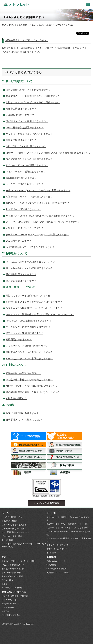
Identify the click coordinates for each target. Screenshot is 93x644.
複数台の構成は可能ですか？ (21, 109)
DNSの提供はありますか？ (20, 115)
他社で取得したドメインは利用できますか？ (29, 197)
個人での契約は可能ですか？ (21, 281)
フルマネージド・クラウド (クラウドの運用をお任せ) (68, 533)
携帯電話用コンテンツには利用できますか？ (29, 159)
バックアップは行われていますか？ (25, 184)
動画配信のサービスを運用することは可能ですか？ (33, 96)
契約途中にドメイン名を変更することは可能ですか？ (34, 302)
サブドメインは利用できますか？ (23, 209)
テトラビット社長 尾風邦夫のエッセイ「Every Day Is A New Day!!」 (24, 545)
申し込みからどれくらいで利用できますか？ (29, 268)
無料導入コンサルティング (28, 451)
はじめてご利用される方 (65, 436)
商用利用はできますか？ (19, 339)
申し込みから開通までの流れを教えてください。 (32, 262)
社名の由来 (51, 565)
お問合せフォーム (9, 600)
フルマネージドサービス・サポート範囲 (18, 561)
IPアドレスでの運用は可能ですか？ (25, 333)
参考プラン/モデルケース (57, 549)
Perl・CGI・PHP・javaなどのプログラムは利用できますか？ (38, 190)
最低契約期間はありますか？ (21, 274)
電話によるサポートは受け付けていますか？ (29, 296)
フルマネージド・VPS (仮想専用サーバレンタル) (67, 524)
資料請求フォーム (9, 604)
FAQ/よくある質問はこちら (23, 25)
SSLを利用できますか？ (19, 241)
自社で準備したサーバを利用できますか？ (28, 90)
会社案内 (65, 472)
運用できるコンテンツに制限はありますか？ (29, 352)
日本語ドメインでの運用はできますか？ (27, 121)
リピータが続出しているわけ (28, 457)
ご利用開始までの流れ (11, 615)
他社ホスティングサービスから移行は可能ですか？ (33, 102)
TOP (4, 25)
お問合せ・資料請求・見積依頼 (15, 596)
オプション (51, 553)
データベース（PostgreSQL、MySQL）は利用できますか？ (37, 235)
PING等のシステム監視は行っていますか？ (29, 321)
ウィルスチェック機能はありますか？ (26, 172)
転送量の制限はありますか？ (21, 140)
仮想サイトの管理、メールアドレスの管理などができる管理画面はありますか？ (48, 153)
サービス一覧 (28, 436)
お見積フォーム (8, 607)
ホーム (5, 513)
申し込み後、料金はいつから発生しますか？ (29, 380)
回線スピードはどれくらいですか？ (25, 228)
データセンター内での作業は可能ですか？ (28, 327)
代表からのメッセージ (56, 561)
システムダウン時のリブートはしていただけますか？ (34, 308)
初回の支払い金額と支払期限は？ (23, 373)
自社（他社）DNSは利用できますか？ (26, 146)
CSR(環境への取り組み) (57, 569)
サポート (6, 557)
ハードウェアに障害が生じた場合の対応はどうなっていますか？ (40, 314)
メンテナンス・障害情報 (46, 503)
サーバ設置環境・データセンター (28, 465)
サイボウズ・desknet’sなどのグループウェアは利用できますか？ (40, 216)
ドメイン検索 (65, 465)
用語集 (28, 472)
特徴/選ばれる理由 (65, 445)
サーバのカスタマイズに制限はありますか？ (29, 359)
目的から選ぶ (7, 580)
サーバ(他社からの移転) (12, 573)
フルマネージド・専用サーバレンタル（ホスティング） (68, 519)
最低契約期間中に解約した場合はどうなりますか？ (33, 392)
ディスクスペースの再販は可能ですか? (26, 346)
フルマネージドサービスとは (65, 451)
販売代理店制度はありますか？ (22, 413)
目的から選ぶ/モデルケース (28, 445)
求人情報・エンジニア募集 (58, 573)
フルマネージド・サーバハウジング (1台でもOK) (67, 528)
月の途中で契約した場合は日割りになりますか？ (32, 386)
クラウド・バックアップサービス (60, 545)
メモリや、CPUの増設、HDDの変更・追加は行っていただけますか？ (43, 222)
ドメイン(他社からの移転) (12, 576)
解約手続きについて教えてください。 (27, 40)
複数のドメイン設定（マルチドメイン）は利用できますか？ (38, 203)
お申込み (5, 611)
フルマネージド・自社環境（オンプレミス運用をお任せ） (69, 540)
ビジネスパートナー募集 (12, 536)
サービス (51, 513)
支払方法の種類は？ (16, 398)
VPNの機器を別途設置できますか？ (25, 128)
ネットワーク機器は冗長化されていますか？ (29, 134)
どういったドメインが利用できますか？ (27, 165)
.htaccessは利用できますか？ (21, 178)
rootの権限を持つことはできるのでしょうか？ (30, 247)
